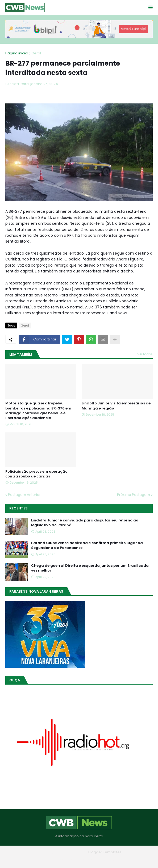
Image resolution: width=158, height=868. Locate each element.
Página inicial (17, 53)
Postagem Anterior (24, 495)
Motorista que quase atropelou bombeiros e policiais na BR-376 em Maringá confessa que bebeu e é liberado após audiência (38, 411)
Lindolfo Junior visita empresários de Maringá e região (116, 406)
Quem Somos (64, 860)
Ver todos (145, 354)
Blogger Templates (105, 852)
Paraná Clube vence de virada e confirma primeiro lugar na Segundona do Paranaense (87, 545)
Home (41, 860)
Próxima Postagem (134, 495)
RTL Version (113, 860)
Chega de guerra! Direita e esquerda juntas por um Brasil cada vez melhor (90, 568)
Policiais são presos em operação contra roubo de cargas (36, 474)
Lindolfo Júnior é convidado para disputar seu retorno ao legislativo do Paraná (85, 523)
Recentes (18, 508)
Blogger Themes (72, 852)
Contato (90, 860)
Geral (36, 53)
